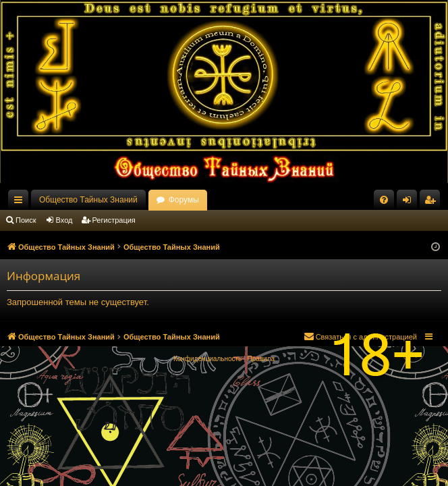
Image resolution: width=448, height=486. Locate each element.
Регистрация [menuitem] (432, 202)
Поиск (26, 220)
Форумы (184, 200)
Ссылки (21, 202)
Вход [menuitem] (410, 202)
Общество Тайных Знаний (88, 200)
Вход (64, 220)
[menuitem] (384, 200)
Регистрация (114, 220)
